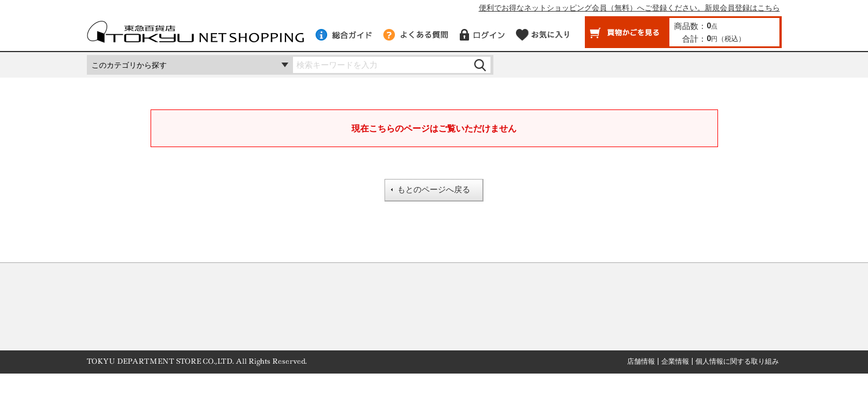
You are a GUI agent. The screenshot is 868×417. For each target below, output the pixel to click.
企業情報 (675, 361)
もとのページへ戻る (434, 189)
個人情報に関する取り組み (737, 361)
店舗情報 (641, 361)
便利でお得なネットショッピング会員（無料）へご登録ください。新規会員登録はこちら (629, 8)
